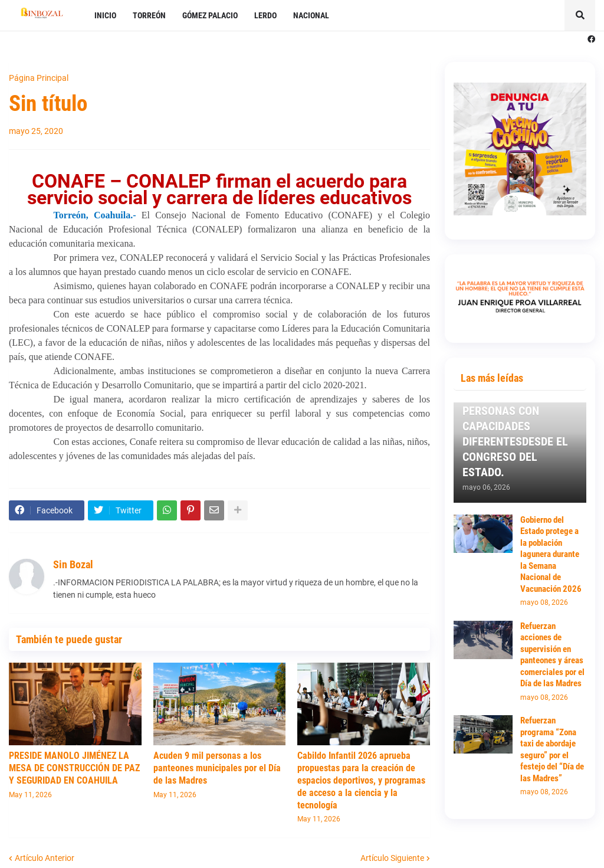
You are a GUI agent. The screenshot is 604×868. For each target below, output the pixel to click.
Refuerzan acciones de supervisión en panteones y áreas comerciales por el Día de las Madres (552, 655)
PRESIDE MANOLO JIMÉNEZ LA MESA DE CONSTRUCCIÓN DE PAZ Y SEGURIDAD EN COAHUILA (74, 768)
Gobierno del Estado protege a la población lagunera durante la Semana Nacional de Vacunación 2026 (551, 554)
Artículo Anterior (45, 858)
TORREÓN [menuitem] (149, 15)
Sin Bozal (73, 564)
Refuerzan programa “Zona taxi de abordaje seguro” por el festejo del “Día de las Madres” (552, 749)
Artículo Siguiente (392, 858)
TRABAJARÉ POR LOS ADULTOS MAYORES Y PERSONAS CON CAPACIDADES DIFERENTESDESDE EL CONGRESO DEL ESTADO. (515, 426)
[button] (580, 15)
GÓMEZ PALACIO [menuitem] (210, 15)
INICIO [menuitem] (105, 15)
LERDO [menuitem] (265, 15)
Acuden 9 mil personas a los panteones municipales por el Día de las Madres (217, 768)
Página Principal (39, 78)
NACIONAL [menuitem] (311, 15)
